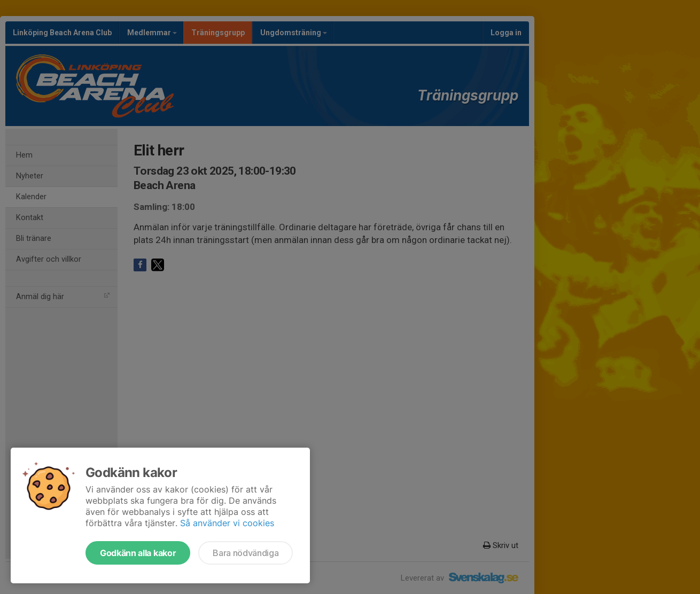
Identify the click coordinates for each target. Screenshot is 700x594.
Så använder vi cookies (227, 523)
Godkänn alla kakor (138, 553)
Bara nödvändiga (246, 553)
